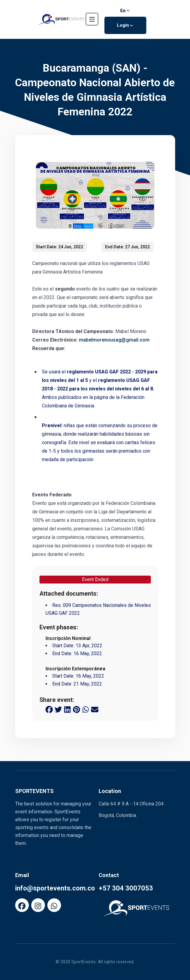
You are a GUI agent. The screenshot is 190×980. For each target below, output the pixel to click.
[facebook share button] (49, 709)
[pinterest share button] (76, 709)
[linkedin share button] (67, 709)
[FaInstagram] (38, 905)
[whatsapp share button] (86, 709)
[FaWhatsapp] (54, 905)
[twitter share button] (58, 709)
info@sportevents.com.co (55, 888)
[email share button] (95, 709)
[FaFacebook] (22, 905)
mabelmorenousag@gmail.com (114, 340)
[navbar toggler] (92, 19)
